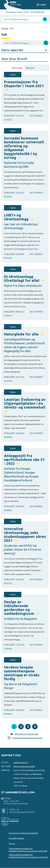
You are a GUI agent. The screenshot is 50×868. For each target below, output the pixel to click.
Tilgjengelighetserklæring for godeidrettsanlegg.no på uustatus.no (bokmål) (28, 850)
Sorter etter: (17, 68)
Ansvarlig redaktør (16, 838)
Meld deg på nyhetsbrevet (26, 734)
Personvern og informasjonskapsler (23, 833)
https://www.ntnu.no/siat (24, 766)
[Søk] (45, 19)
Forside (5, 28)
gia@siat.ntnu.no (21, 762)
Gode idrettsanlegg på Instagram (27, 738)
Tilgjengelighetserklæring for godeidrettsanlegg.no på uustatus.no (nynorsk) (28, 856)
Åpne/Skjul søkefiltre (45, 50)
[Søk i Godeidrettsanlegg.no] (25, 19)
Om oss (12, 843)
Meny (43, 5)
